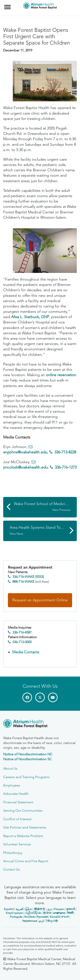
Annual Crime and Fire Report (26, 861)
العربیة (20, 909)
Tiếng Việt (52, 921)
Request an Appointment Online (40, 600)
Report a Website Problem (23, 836)
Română (29, 917)
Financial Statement (18, 802)
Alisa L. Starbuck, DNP (30, 317)
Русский (42, 917)
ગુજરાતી (70, 909)
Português (16, 917)
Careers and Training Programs (26, 777)
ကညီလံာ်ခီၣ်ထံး (33, 913)
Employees (12, 785)
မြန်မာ (29, 909)
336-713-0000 (22, 642)
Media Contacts (26, 652)
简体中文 (40, 909)
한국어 (47, 913)
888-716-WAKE (23, 582)
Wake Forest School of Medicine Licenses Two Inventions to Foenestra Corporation (45, 507)
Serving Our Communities (23, 810)
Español (9, 909)
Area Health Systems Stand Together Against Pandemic (43, 530)
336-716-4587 (22, 632)
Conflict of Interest (17, 819)
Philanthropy (13, 853)
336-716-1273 (66, 467)
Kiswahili (55, 917)
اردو (41, 921)
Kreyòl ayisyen (14, 913)
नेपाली (70, 913)
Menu (8, 5)
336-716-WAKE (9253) (28, 577)
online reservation (61, 375)
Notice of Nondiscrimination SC (27, 759)
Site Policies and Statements (25, 827)
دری (49, 909)
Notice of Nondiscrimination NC (28, 754)
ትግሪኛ (65, 917)
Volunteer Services (17, 844)
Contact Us (12, 869)
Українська (30, 921)
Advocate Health (16, 794)
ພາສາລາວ (59, 913)
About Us (10, 768)
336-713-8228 (65, 452)
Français (59, 909)
